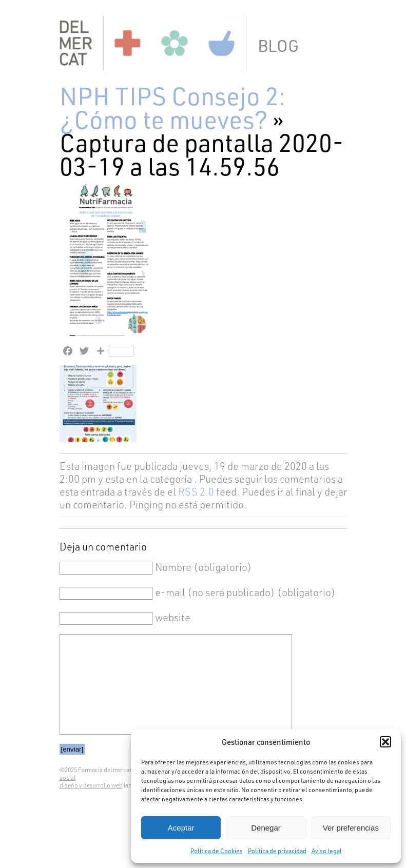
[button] (385, 742)
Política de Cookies (217, 851)
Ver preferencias (351, 828)
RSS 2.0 (196, 492)
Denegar (266, 828)
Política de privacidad (277, 851)
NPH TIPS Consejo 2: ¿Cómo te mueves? (173, 107)
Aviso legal (327, 851)
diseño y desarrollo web (91, 785)
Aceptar (181, 828)
